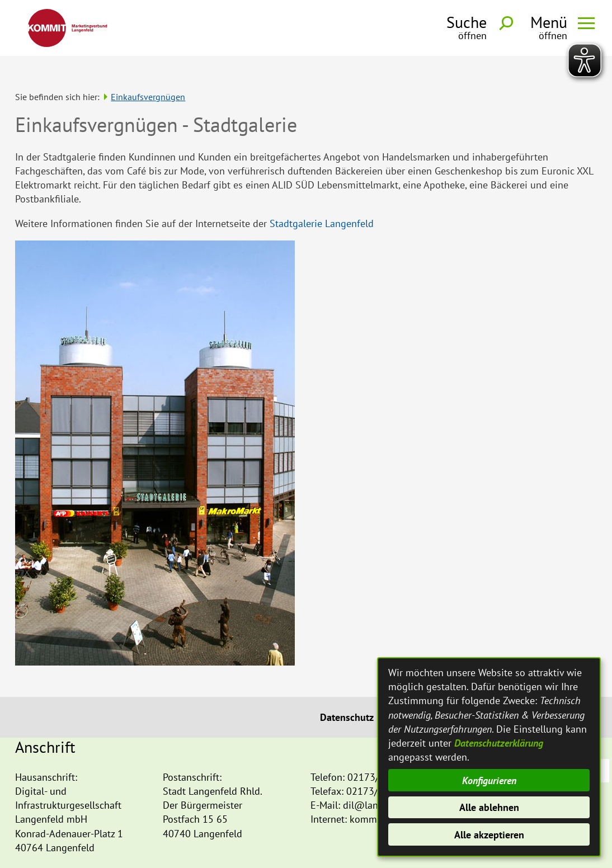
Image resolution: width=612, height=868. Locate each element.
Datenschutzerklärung (499, 743)
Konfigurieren (489, 780)
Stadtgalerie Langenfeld (322, 202)
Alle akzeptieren (489, 835)
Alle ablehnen (489, 807)
